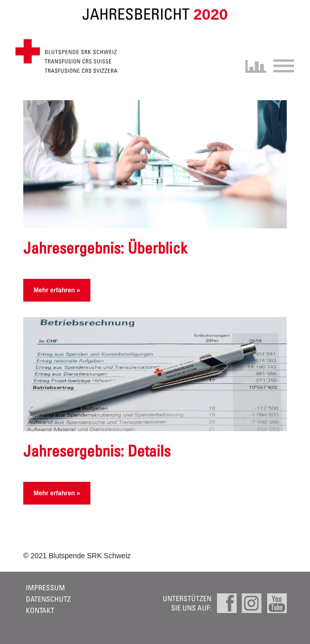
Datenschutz (48, 599)
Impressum (45, 587)
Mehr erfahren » (57, 290)
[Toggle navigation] (280, 65)
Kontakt (40, 610)
